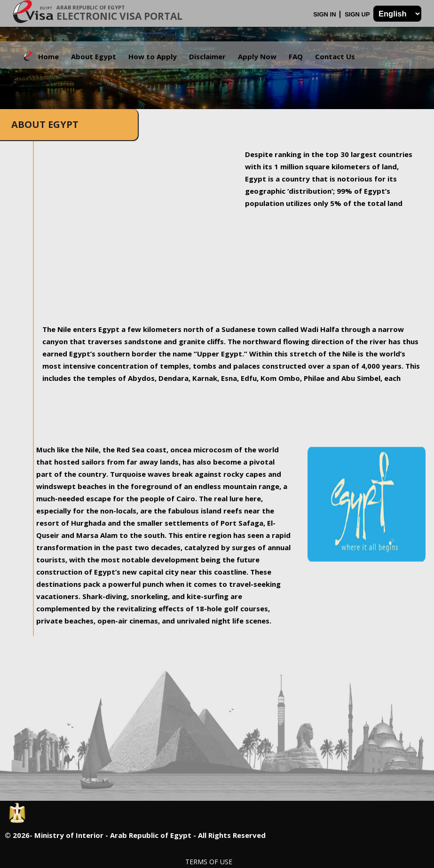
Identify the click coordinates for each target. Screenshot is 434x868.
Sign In (325, 14)
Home (48, 56)
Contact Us (335, 56)
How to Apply (153, 56)
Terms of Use (209, 862)
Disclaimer (207, 56)
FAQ (296, 56)
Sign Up (358, 14)
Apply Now (257, 56)
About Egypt (94, 56)
